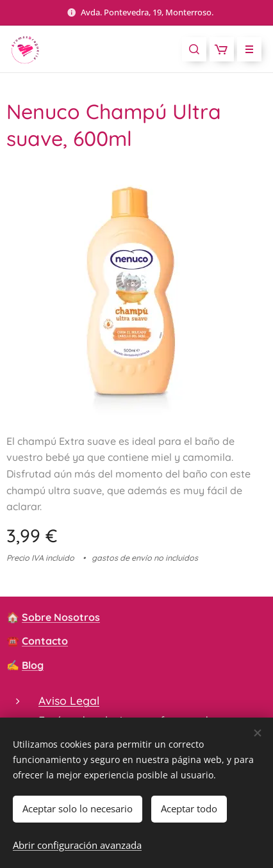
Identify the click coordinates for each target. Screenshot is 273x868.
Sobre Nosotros (61, 617)
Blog (33, 664)
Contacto (45, 641)
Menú (245, 49)
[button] (194, 49)
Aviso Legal (69, 700)
